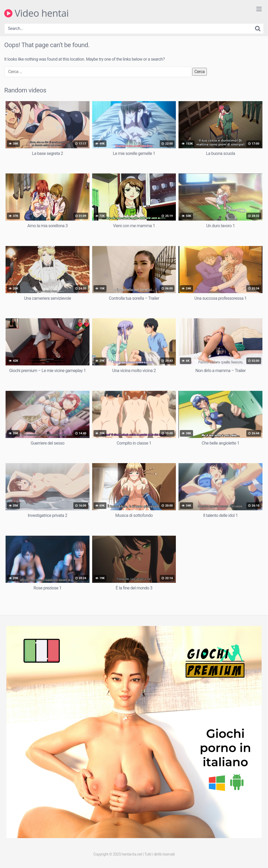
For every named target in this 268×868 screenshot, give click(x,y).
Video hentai (36, 13)
